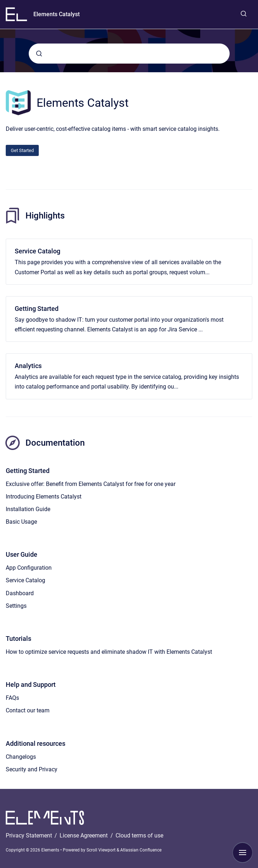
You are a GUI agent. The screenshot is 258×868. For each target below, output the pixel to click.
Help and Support (31, 685)
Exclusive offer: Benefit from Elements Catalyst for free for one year (91, 484)
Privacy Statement (30, 835)
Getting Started (37, 309)
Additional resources (36, 743)
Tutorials (18, 639)
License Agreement (84, 835)
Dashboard (20, 593)
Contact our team (28, 710)
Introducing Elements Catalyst (44, 497)
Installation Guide (28, 509)
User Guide (22, 554)
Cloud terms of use (139, 835)
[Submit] (39, 54)
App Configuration (29, 568)
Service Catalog (37, 251)
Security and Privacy (32, 769)
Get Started (22, 150)
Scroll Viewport (102, 850)
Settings (16, 606)
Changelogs (21, 757)
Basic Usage (21, 522)
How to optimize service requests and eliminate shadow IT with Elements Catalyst (109, 652)
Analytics (28, 366)
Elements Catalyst (57, 14)
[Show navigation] (243, 853)
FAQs (12, 698)
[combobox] (129, 54)
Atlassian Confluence (141, 850)
